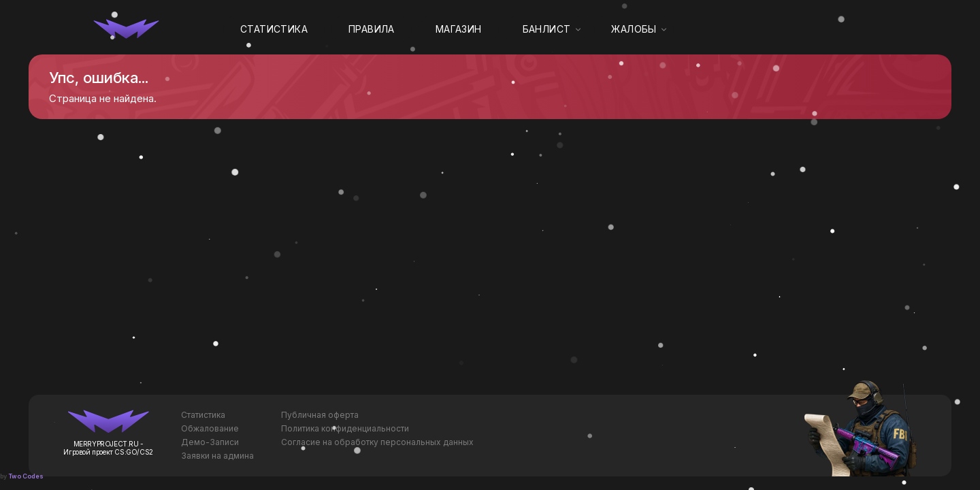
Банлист (547, 29)
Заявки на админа (217, 456)
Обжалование (210, 428)
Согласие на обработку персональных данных (377, 442)
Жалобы (634, 29)
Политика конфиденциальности (345, 428)
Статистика (274, 29)
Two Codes (26, 476)
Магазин (459, 29)
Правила (372, 29)
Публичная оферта (320, 415)
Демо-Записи (210, 442)
